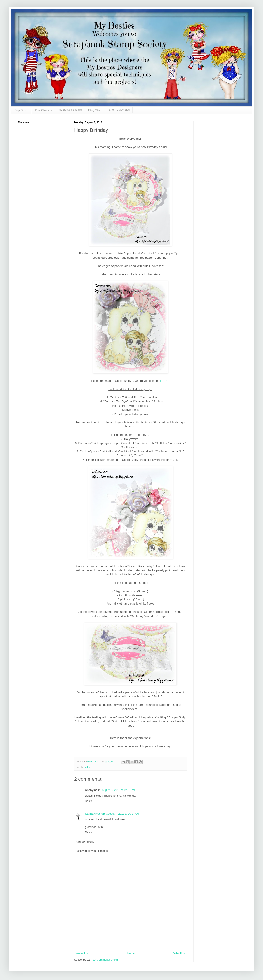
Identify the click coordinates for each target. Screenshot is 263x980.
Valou (88, 767)
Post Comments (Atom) (105, 960)
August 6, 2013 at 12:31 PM (118, 790)
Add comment (85, 842)
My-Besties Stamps (70, 110)
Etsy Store (95, 110)
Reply (88, 801)
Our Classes (43, 110)
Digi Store (21, 110)
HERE (164, 381)
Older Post (179, 953)
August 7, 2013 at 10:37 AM (123, 814)
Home (131, 953)
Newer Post (82, 953)
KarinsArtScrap (95, 814)
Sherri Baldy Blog (119, 110)
